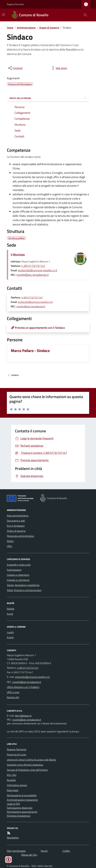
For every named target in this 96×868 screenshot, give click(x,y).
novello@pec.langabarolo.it (32, 275)
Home (10, 28)
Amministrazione (26, 28)
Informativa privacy (17, 785)
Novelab (11, 780)
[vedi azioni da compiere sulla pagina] (59, 68)
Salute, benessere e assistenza (23, 585)
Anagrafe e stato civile (19, 565)
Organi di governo (16, 531)
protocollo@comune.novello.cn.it (38, 270)
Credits (66, 851)
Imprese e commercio (18, 580)
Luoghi (10, 632)
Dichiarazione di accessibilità (22, 795)
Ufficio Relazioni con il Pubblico (23, 687)
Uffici (9, 546)
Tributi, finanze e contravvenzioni (24, 590)
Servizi (44, 851)
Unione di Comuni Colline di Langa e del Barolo (31, 760)
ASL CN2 (12, 775)
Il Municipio (18, 255)
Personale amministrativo (20, 536)
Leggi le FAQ (13, 804)
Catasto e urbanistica (18, 575)
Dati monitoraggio (16, 851)
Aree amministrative (18, 516)
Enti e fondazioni (16, 526)
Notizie (11, 609)
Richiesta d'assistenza (18, 816)
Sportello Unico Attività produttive (25, 765)
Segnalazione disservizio (20, 808)
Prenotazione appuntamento (22, 812)
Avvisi (10, 614)
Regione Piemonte (15, 4)
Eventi (10, 637)
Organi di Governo (49, 28)
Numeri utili (13, 697)
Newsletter (13, 838)
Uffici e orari (13, 692)
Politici (10, 541)
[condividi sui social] (15, 68)
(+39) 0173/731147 (33, 266)
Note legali (13, 790)
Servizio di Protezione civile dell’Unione (27, 770)
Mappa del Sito (29, 855)
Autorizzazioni (14, 570)
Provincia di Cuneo (17, 754)
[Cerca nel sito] (84, 15)
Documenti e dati (16, 521)
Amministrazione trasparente (22, 800)
